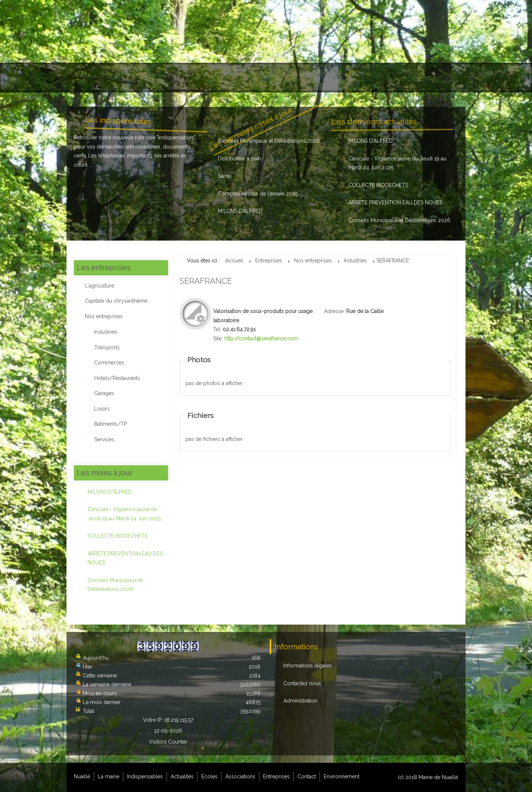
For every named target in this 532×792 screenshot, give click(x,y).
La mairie (124, 78)
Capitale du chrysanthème (116, 301)
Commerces (109, 363)
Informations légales (308, 666)
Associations (299, 78)
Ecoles (257, 78)
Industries (106, 332)
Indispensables (171, 78)
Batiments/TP (110, 424)
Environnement (434, 78)
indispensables (176, 137)
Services (104, 439)
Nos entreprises (104, 316)
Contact (388, 78)
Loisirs (102, 409)
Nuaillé (86, 78)
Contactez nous (302, 683)
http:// (261, 339)
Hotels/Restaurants (117, 378)
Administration (300, 701)
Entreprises (347, 78)
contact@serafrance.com (268, 339)
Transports (107, 347)
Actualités (221, 78)
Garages (104, 393)
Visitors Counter (168, 742)
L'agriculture (100, 286)
